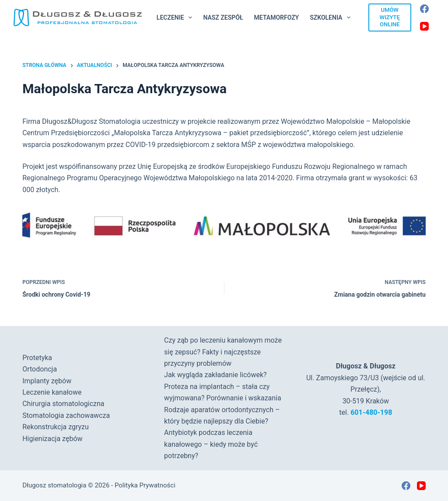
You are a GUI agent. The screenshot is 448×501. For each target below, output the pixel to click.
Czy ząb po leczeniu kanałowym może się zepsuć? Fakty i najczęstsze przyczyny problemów (223, 352)
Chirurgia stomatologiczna (63, 404)
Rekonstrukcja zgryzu (56, 427)
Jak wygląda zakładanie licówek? (215, 375)
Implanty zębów (47, 381)
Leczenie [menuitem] (176, 18)
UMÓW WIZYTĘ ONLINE (390, 17)
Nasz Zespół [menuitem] (223, 18)
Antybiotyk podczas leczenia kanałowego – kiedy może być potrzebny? (211, 444)
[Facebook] (424, 9)
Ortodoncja (40, 369)
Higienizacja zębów (52, 439)
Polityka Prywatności (145, 485)
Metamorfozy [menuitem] (277, 18)
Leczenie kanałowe (52, 392)
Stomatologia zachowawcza (66, 415)
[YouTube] (424, 26)
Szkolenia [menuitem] (332, 18)
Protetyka (37, 358)
